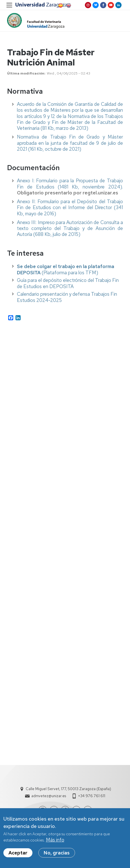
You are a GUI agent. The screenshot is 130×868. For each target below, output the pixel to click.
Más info (55, 841)
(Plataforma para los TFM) (66, 269)
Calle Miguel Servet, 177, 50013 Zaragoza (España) (68, 789)
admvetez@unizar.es (49, 796)
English (68, 5)
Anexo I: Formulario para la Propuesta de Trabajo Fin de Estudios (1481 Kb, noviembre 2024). (70, 184)
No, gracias (57, 854)
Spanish (60, 5)
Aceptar (18, 854)
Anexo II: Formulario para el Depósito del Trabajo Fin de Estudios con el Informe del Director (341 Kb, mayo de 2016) (70, 208)
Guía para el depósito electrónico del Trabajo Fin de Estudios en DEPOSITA (68, 283)
